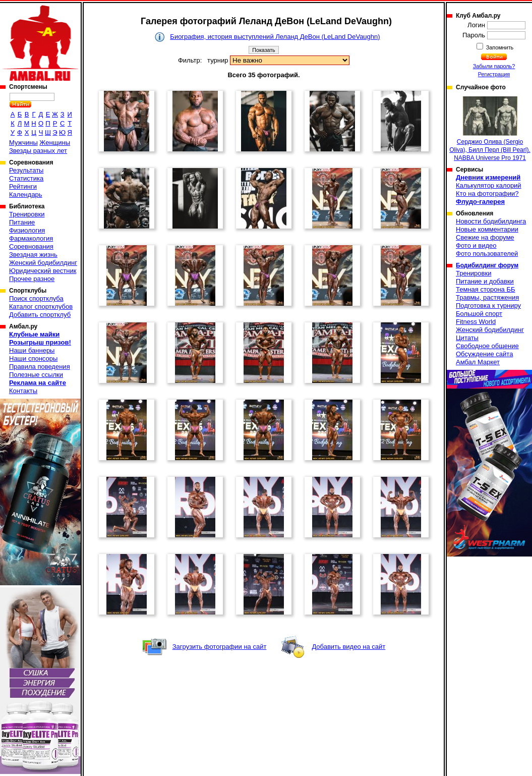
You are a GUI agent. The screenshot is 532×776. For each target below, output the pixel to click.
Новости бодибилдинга (491, 221)
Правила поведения (40, 367)
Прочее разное (32, 279)
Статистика (26, 178)
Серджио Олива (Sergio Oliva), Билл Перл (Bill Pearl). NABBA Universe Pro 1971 (490, 129)
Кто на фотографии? (487, 193)
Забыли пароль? (494, 66)
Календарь (26, 195)
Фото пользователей (487, 254)
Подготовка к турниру (488, 306)
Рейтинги (23, 186)
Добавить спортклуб (40, 315)
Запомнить (499, 47)
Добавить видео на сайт (348, 647)
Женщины (55, 143)
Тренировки (27, 214)
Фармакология (31, 238)
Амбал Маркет (478, 362)
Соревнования (31, 246)
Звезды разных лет (38, 151)
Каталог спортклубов (41, 307)
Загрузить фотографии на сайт (220, 647)
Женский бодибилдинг (43, 263)
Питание (22, 222)
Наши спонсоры (33, 358)
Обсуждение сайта (484, 354)
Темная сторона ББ (486, 289)
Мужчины (23, 143)
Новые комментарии (487, 229)
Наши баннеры (32, 350)
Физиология (27, 230)
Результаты (26, 170)
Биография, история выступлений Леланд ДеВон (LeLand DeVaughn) (275, 37)
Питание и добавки (485, 281)
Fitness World (476, 322)
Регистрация (494, 74)
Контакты (23, 391)
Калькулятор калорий (489, 185)
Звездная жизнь (33, 255)
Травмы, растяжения (487, 297)
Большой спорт (479, 314)
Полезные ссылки (36, 375)
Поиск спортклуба (36, 298)
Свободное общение (487, 346)
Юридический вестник (43, 271)
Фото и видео (476, 245)
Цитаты (467, 338)
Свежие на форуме (485, 237)
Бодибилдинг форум (487, 265)
